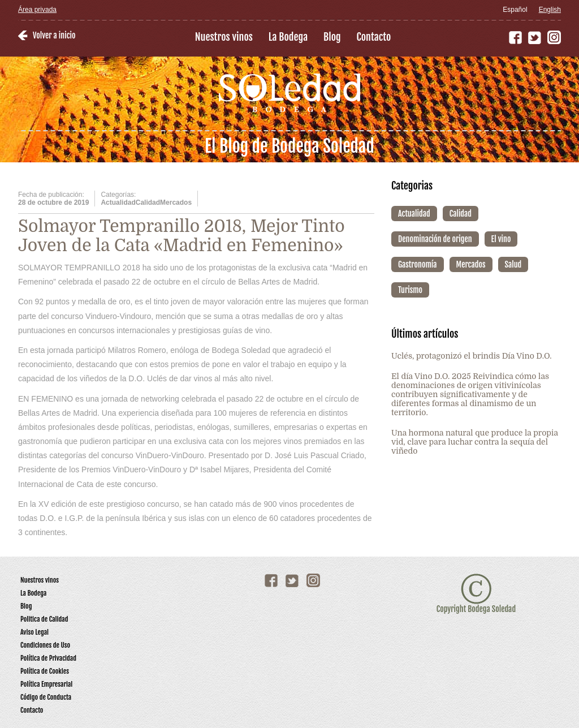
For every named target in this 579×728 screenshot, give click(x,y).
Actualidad (414, 214)
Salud (513, 264)
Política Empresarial (46, 684)
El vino (501, 239)
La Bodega (288, 37)
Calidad (461, 214)
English (550, 10)
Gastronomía (418, 264)
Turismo (410, 290)
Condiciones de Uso (45, 645)
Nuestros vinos (224, 37)
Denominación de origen (435, 239)
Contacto (374, 37)
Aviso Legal (34, 632)
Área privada (37, 10)
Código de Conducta (46, 697)
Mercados (471, 264)
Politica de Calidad (44, 619)
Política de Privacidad (48, 658)
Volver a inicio (54, 35)
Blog (332, 37)
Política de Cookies (45, 671)
